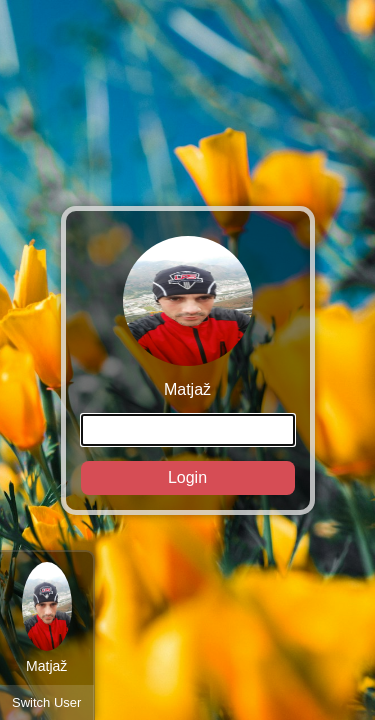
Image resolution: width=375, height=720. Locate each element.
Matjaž (188, 365)
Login (187, 477)
